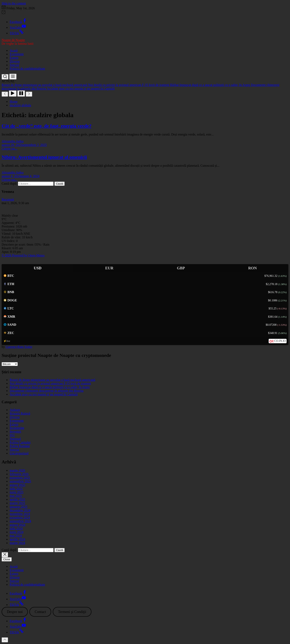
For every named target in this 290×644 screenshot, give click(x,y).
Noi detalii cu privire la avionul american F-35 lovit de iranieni (50, 383)
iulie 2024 (16, 528)
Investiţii (15, 432)
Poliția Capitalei (20, 442)
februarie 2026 (19, 474)
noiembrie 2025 (20, 478)
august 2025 (18, 485)
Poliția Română (20, 446)
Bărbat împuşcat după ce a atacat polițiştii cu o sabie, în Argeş (50, 387)
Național (15, 439)
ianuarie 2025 (19, 507)
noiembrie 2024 (20, 514)
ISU (12, 435)
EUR (109, 268)
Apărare (15, 410)
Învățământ (17, 428)
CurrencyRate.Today (19, 347)
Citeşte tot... (9, 148)
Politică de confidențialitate (27, 69)
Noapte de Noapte (13, 40)
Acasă (14, 50)
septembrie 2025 (20, 481)
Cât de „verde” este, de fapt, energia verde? (47, 126)
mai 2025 (16, 496)
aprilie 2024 (17, 539)
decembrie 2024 (20, 510)
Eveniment (17, 54)
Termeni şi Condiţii (72, 612)
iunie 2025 (17, 492)
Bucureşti (8, 199)
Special (14, 65)
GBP (181, 268)
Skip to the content (14, 3)
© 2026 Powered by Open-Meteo (23, 255)
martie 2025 (17, 503)
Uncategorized (19, 453)
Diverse (15, 61)
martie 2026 (17, 470)
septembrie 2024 (20, 521)
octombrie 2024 (20, 517)
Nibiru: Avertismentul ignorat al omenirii (44, 157)
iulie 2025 (16, 488)
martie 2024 (17, 543)
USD (38, 268)
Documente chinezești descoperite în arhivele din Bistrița (47, 391)
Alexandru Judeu (13, 141)
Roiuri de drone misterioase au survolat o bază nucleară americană (52, 380)
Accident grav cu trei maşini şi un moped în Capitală (44, 394)
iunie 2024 (17, 532)
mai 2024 (16, 536)
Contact (40, 612)
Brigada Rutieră (20, 413)
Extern (14, 58)
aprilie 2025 (17, 499)
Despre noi (15, 612)
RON (252, 268)
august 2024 (18, 525)
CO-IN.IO (280, 341)
